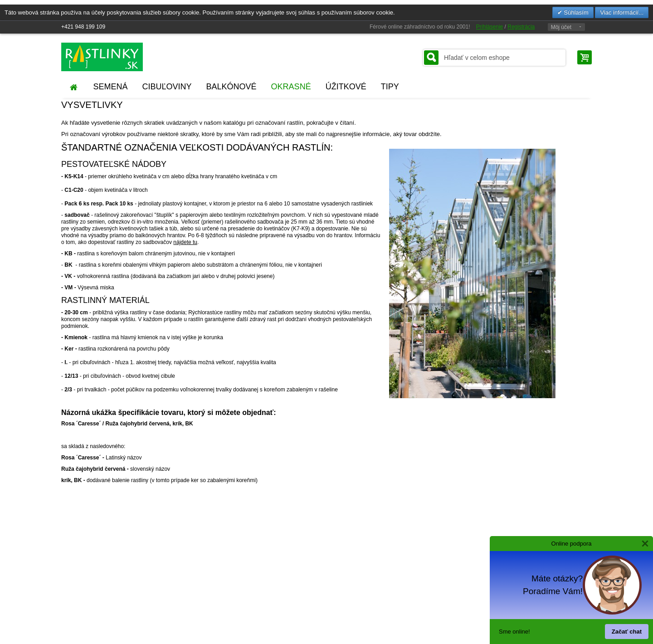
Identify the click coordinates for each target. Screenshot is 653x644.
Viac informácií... (622, 12)
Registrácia (521, 27)
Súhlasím (575, 12)
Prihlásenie (490, 27)
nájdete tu (185, 242)
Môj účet (561, 27)
